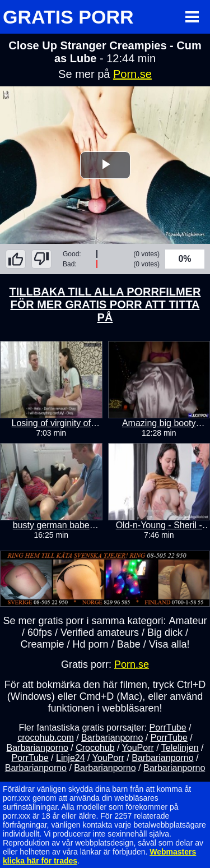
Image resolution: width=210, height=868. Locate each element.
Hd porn (91, 644)
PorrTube (167, 728)
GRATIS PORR (68, 17)
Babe (129, 644)
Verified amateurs (100, 632)
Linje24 (71, 758)
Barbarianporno (112, 738)
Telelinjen (180, 748)
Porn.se (132, 74)
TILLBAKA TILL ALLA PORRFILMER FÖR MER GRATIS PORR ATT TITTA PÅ (105, 304)
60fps (40, 632)
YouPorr (138, 748)
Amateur (188, 621)
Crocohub (95, 748)
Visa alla (168, 644)
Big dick (165, 632)
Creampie (43, 644)
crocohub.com (46, 738)
